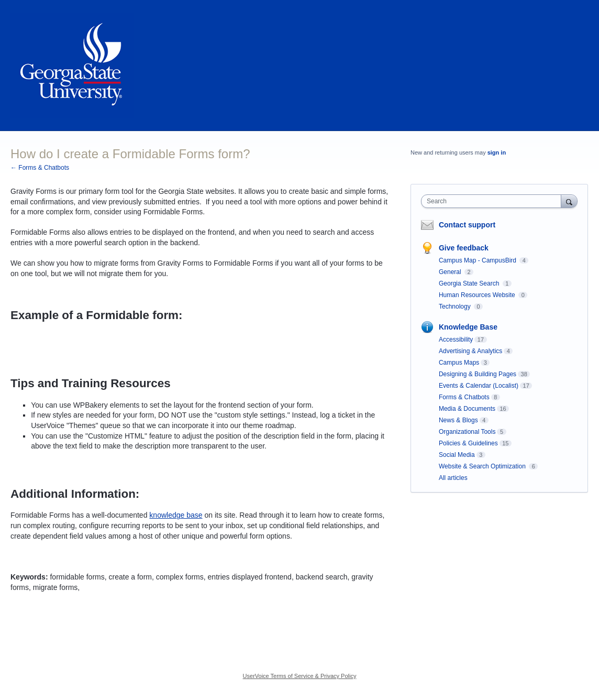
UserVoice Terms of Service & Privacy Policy (300, 676)
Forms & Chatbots (464, 397)
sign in (497, 152)
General (451, 272)
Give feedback (464, 248)
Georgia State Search (470, 283)
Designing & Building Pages (478, 374)
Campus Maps (459, 363)
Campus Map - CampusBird (478, 260)
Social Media (457, 455)
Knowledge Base (468, 327)
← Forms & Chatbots (40, 168)
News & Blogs (458, 420)
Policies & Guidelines (468, 443)
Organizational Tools (467, 432)
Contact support (467, 225)
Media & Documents (467, 409)
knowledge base (176, 515)
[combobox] (493, 201)
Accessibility (456, 340)
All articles (453, 478)
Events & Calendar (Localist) (479, 386)
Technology (456, 307)
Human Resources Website (478, 295)
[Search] (569, 201)
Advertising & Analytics (470, 351)
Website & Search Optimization (483, 466)
